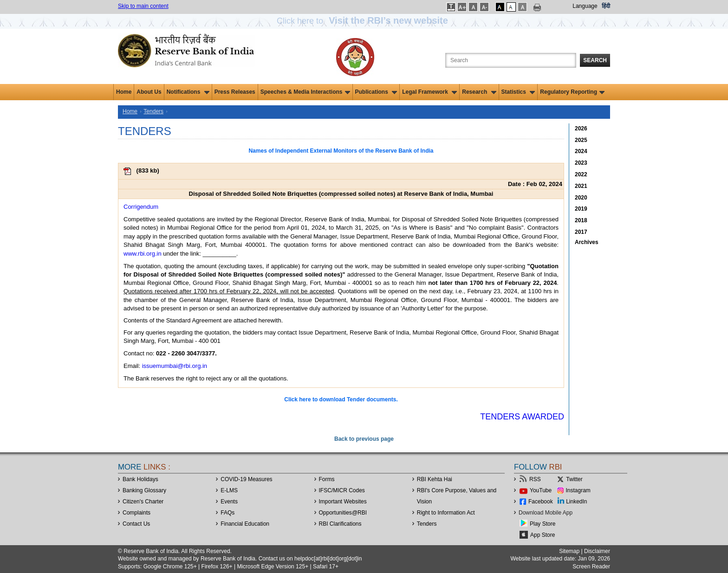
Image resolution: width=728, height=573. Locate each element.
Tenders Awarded (522, 417)
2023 (581, 163)
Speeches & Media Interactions (305, 92)
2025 (581, 140)
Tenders (153, 111)
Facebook (541, 502)
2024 (581, 151)
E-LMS (229, 490)
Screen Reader (591, 567)
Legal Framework (429, 92)
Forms (327, 479)
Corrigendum (141, 207)
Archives (587, 242)
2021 (581, 186)
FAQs (227, 513)
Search (595, 60)
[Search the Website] (511, 60)
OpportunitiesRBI (343, 513)
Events (229, 502)
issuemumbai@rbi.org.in (175, 366)
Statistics (518, 92)
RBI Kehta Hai (435, 479)
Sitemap (569, 551)
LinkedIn (576, 502)
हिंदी (606, 6)
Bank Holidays (140, 479)
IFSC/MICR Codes (342, 490)
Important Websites (343, 502)
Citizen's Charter (143, 502)
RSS (535, 479)
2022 (581, 174)
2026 (581, 129)
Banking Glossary (144, 490)
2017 (581, 232)
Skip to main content (143, 6)
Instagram (578, 490)
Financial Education (245, 524)
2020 (581, 198)
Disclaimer (597, 551)
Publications (376, 92)
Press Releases (235, 92)
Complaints (136, 513)
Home (124, 92)
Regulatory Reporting (572, 92)
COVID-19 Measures (246, 479)
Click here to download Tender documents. (341, 399)
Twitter (574, 479)
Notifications (188, 92)
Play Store (543, 524)
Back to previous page (364, 439)
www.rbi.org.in (143, 254)
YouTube (541, 490)
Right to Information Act (446, 513)
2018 (581, 220)
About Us (149, 92)
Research (479, 92)
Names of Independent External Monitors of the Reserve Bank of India (341, 151)
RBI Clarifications (340, 524)
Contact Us (136, 524)
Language (585, 6)
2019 (581, 209)
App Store (543, 535)
